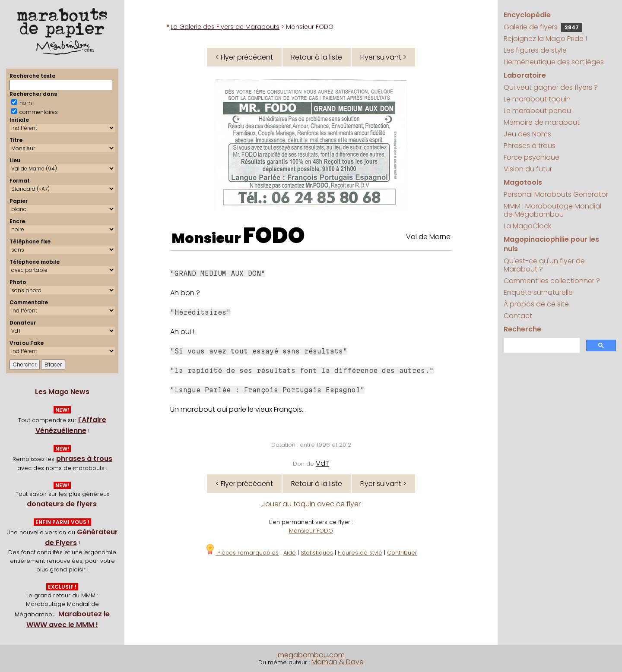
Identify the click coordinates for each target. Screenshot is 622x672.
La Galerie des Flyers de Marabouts (225, 27)
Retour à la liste (317, 57)
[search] (541, 345)
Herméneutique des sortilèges (554, 62)
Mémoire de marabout (542, 122)
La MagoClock (527, 226)
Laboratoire (525, 75)
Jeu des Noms (527, 134)
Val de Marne (428, 237)
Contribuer (402, 553)
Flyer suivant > (383, 57)
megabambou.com (311, 655)
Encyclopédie (527, 15)
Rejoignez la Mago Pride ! (545, 39)
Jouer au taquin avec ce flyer (311, 504)
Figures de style (360, 553)
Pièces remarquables (242, 553)
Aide (290, 553)
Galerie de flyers (543, 27)
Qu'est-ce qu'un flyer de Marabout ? (544, 265)
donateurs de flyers (62, 504)
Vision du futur (528, 169)
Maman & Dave (338, 662)
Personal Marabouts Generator (556, 194)
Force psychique (532, 157)
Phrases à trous (530, 146)
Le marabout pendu (537, 111)
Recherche (522, 329)
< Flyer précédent (244, 57)
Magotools (523, 182)
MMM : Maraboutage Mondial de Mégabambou (552, 210)
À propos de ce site (536, 304)
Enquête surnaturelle (538, 292)
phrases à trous (84, 459)
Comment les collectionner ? (552, 281)
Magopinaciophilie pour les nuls (551, 244)
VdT (322, 463)
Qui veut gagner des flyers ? (551, 87)
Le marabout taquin (537, 99)
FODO (274, 236)
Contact (518, 316)
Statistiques (317, 553)
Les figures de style (535, 50)
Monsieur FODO (311, 531)
